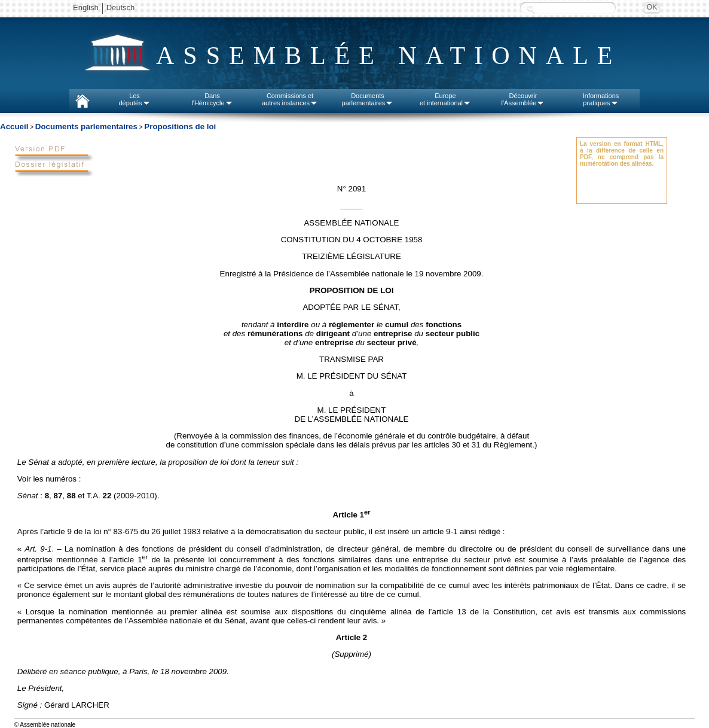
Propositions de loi (180, 127)
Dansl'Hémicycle (212, 99)
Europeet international (445, 99)
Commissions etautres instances (290, 99)
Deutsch (121, 7)
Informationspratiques (601, 99)
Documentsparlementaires (368, 99)
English (86, 7)
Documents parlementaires (86, 127)
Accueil (14, 127)
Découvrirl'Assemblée (523, 99)
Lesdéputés (134, 99)
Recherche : (531, 9)
